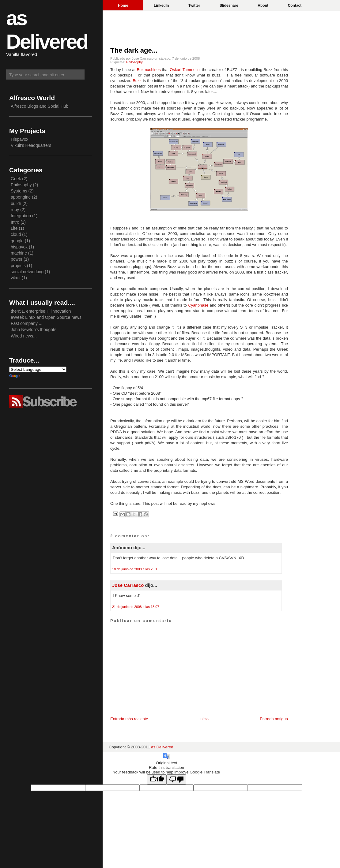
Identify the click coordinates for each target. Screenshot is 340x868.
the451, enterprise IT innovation (41, 311)
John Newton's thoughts (34, 330)
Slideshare (229, 6)
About (263, 6)
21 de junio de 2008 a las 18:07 (136, 607)
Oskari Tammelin (185, 70)
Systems (19, 191)
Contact (295, 6)
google (17, 241)
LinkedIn (161, 6)
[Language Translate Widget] (38, 369)
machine (19, 253)
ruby (15, 210)
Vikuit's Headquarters (31, 145)
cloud (16, 234)
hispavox (19, 247)
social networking (27, 272)
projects (18, 266)
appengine (21, 197)
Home (123, 6)
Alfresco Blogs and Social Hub (40, 106)
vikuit (16, 278)
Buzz (138, 81)
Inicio (204, 719)
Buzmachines (149, 70)
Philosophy (134, 62)
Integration (21, 216)
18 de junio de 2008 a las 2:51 (135, 569)
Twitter (194, 6)
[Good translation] (157, 779)
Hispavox (20, 139)
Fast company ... (26, 323)
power (17, 259)
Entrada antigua (274, 719)
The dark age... (134, 50)
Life (14, 228)
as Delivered (163, 747)
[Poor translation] (176, 779)
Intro (15, 222)
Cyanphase (199, 305)
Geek (16, 179)
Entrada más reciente (129, 719)
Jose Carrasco (128, 585)
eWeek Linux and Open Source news (46, 317)
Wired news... (24, 336)
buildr (16, 203)
